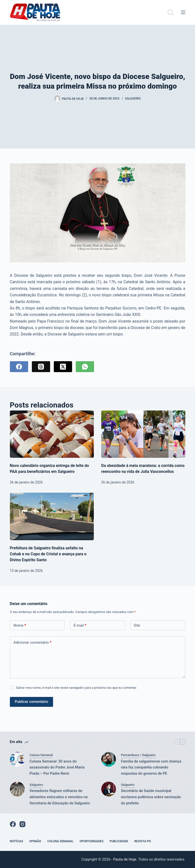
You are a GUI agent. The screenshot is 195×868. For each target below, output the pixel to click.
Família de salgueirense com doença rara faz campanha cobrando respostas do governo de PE (151, 767)
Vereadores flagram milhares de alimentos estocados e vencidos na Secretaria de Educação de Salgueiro (60, 797)
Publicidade (119, 841)
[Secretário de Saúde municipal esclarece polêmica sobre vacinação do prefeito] (109, 789)
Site (137, 625)
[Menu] (183, 12)
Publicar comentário (31, 702)
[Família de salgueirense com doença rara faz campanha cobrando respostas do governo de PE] (109, 759)
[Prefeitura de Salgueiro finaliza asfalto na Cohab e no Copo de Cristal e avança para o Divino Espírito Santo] (52, 516)
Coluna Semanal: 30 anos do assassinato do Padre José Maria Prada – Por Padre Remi (57, 767)
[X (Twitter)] (63, 367)
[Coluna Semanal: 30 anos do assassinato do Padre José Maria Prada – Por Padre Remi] (17, 759)
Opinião (35, 841)
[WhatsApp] (85, 367)
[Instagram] (22, 824)
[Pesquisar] (171, 12)
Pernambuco (130, 755)
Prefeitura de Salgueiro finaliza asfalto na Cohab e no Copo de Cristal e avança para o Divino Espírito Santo (48, 554)
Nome (20, 625)
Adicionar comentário (33, 643)
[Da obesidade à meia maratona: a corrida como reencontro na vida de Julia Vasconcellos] (143, 434)
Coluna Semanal (41, 755)
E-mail (80, 625)
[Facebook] (19, 367)
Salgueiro (133, 99)
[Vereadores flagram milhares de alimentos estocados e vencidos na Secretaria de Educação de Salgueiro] (17, 789)
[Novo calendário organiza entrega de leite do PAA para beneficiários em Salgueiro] (52, 434)
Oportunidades (91, 841)
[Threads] (41, 367)
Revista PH (143, 841)
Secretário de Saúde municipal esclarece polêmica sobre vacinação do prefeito (151, 797)
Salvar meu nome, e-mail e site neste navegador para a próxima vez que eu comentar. (77, 688)
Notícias (17, 841)
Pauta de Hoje (125, 859)
